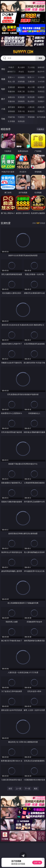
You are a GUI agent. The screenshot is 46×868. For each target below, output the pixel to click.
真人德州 (21, 67)
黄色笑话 (31, 111)
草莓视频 (31, 117)
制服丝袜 (11, 91)
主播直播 (31, 81)
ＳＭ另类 (41, 81)
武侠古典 (41, 107)
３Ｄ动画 (41, 77)
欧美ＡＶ (31, 77)
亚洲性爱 (11, 87)
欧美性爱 (41, 87)
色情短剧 (21, 121)
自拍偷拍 (21, 77)
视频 (3, 79)
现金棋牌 (31, 72)
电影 (3, 89)
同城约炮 (11, 117)
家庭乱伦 (21, 107)
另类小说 (21, 111)
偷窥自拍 (11, 97)
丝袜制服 (21, 81)
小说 (3, 109)
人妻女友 (31, 107)
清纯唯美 (21, 101)
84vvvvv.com (23, 52)
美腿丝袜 (11, 101)
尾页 (36, 789)
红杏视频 (11, 121)
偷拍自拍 (21, 87)
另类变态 (41, 91)
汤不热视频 (41, 117)
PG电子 (11, 67)
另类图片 (41, 101)
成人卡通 (31, 87)
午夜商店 (21, 117)
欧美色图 (31, 97)
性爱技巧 (41, 111)
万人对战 (31, 67)
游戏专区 (41, 67)
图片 (3, 99)
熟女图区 (31, 101)
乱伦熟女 (31, 91)
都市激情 (11, 107)
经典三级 (21, 91)
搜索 (40, 58)
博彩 (3, 69)
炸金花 (21, 72)
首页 (10, 789)
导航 (3, 119)
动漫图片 (41, 97)
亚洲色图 (21, 97)
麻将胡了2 (11, 72)
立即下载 (37, 862)
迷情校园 (11, 111)
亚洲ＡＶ (11, 77)
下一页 (27, 789)
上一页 (19, 789)
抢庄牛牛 (41, 72)
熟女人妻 (11, 81)
